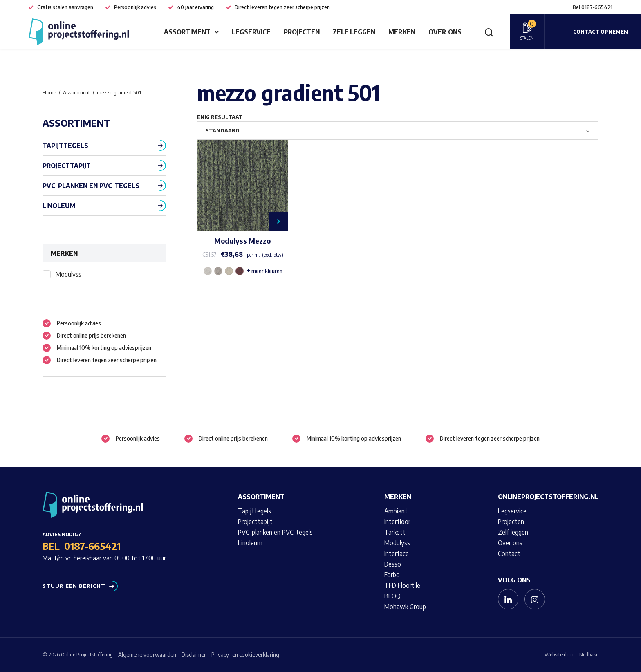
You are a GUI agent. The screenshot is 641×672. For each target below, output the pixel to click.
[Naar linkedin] (508, 599)
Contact (509, 553)
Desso (393, 564)
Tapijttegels (65, 146)
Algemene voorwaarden (147, 655)
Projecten (302, 32)
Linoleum (59, 206)
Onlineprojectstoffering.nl (548, 497)
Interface (397, 553)
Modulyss (68, 274)
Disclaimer (194, 655)
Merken (402, 32)
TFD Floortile (402, 585)
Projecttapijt (67, 166)
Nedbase (589, 654)
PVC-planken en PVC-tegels (91, 186)
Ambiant (396, 511)
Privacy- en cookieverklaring (245, 655)
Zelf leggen (354, 32)
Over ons (445, 32)
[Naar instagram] (535, 599)
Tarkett (395, 532)
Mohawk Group (405, 607)
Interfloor (397, 522)
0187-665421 (92, 546)
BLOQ (392, 596)
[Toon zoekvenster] (489, 32)
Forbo (392, 575)
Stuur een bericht (74, 586)
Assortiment (187, 32)
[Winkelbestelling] (398, 131)
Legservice (251, 32)
